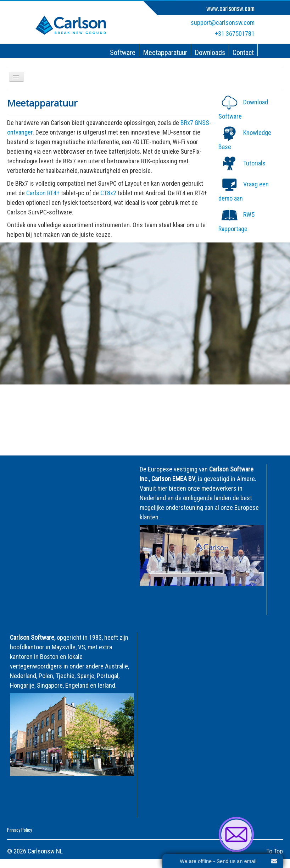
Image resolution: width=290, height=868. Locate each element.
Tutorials (254, 163)
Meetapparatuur (165, 52)
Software (123, 52)
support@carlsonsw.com (223, 23)
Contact (243, 52)
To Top (275, 851)
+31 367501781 (235, 34)
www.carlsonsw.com (230, 8)
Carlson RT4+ (44, 193)
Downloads (210, 52)
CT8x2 (109, 193)
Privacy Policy (19, 830)
